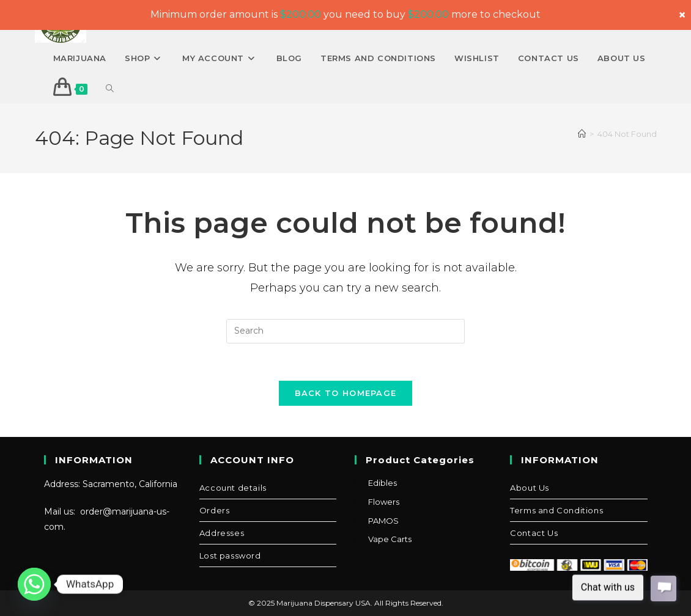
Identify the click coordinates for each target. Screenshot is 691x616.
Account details (233, 488)
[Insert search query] (345, 331)
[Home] (582, 134)
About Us (530, 488)
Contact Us (534, 533)
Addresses (222, 533)
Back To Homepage (346, 393)
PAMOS (383, 521)
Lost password (230, 555)
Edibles (382, 483)
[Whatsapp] (34, 584)
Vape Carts (390, 539)
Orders (215, 510)
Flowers (384, 502)
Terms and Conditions (556, 510)
